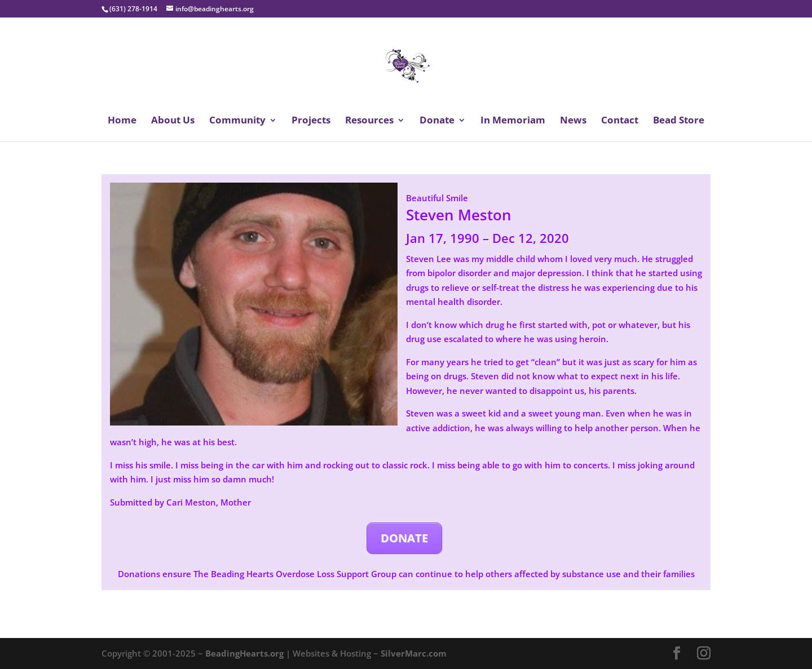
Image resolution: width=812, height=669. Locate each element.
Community (237, 121)
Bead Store (679, 121)
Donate (437, 121)
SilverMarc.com (414, 653)
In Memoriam (513, 121)
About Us (173, 121)
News (573, 121)
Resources (369, 121)
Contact (620, 121)
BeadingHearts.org (244, 653)
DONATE (404, 538)
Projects (311, 121)
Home (122, 121)
